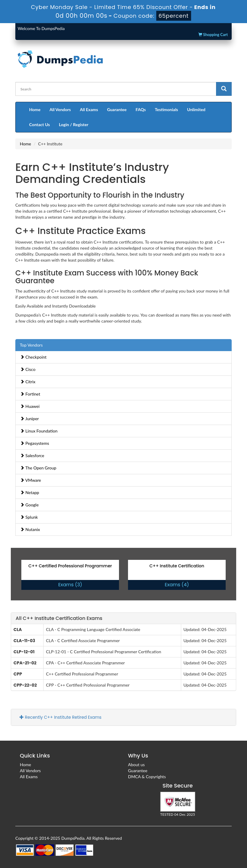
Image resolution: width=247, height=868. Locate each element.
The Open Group (38, 468)
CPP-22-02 (25, 685)
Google (29, 505)
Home (35, 109)
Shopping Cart (213, 35)
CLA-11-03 (24, 641)
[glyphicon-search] (224, 89)
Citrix (28, 382)
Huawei (30, 406)
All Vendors (60, 109)
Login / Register (74, 124)
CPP (18, 674)
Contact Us (40, 124)
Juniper (29, 419)
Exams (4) (177, 585)
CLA (18, 630)
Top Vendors (31, 345)
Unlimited (196, 109)
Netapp (30, 492)
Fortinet (30, 394)
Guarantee (117, 109)
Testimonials (166, 109)
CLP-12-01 (24, 652)
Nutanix (30, 529)
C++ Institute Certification (177, 566)
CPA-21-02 (25, 663)
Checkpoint (33, 357)
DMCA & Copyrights (147, 777)
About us (136, 765)
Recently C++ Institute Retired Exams (61, 717)
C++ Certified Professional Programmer (70, 566)
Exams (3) (70, 585)
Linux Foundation (39, 431)
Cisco (28, 369)
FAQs (141, 109)
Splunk (29, 517)
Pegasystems (35, 443)
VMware (31, 480)
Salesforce (32, 455)
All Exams (89, 109)
